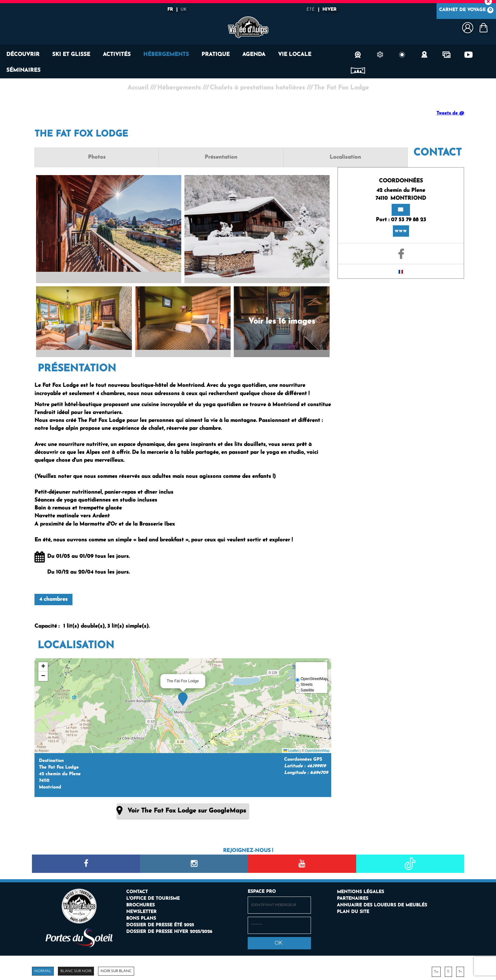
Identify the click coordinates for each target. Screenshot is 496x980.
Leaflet (291, 749)
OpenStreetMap (317, 749)
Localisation (282, 157)
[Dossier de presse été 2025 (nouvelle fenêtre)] (160, 924)
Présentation (183, 157)
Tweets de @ (450, 113)
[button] (483, 28)
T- (448, 970)
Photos (84, 157)
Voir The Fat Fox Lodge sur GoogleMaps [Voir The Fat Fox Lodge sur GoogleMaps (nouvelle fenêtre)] (187, 809)
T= (436, 970)
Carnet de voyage (466, 11)
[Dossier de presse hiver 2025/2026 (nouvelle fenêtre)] (169, 930)
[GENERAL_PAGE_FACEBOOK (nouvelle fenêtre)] (401, 243)
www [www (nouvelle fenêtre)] (401, 222)
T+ (460, 970)
